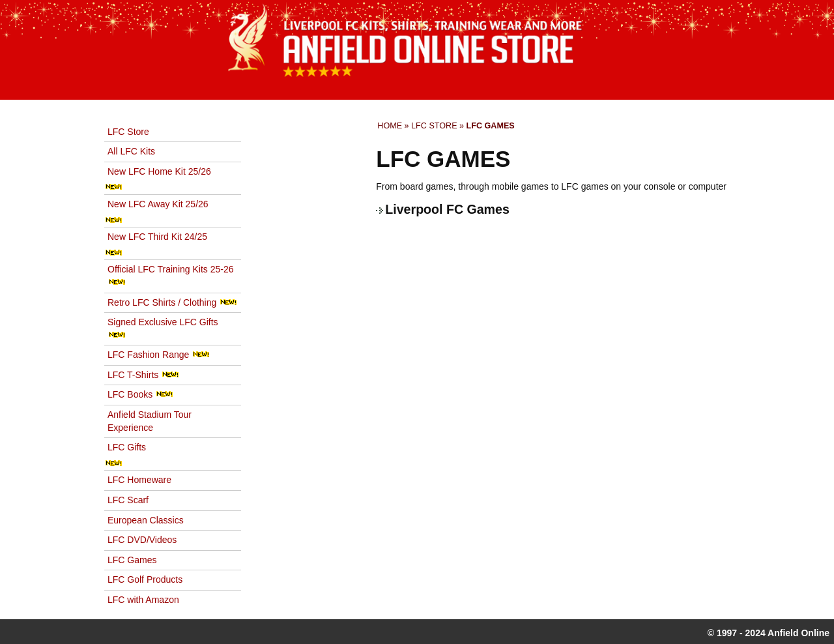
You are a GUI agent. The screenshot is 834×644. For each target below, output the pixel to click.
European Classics (146, 520)
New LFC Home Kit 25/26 (159, 171)
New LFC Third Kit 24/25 (157, 237)
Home (390, 126)
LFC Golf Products (145, 579)
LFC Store (434, 126)
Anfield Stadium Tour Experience (150, 421)
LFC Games (132, 560)
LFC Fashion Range (159, 355)
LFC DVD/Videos (142, 540)
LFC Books (140, 394)
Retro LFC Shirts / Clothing (172, 302)
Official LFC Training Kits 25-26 (171, 275)
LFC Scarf (128, 500)
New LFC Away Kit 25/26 (158, 204)
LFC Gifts (127, 447)
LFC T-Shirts (143, 375)
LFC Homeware (139, 480)
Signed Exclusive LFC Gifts (163, 328)
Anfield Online (798, 633)
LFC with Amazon (143, 600)
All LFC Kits (131, 151)
